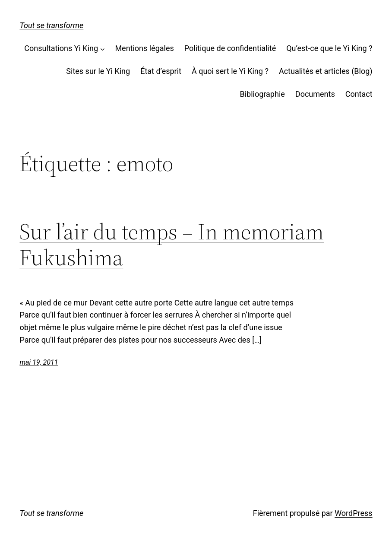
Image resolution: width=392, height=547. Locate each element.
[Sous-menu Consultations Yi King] (103, 49)
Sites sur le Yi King (98, 71)
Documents (315, 94)
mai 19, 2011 (39, 362)
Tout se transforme (51, 25)
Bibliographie (262, 94)
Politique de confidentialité (230, 48)
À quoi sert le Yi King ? (230, 71)
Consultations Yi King (61, 48)
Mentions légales (144, 48)
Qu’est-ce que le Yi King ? (329, 48)
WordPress (353, 513)
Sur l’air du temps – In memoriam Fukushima (172, 245)
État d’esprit (161, 71)
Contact (359, 94)
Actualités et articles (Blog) (326, 71)
